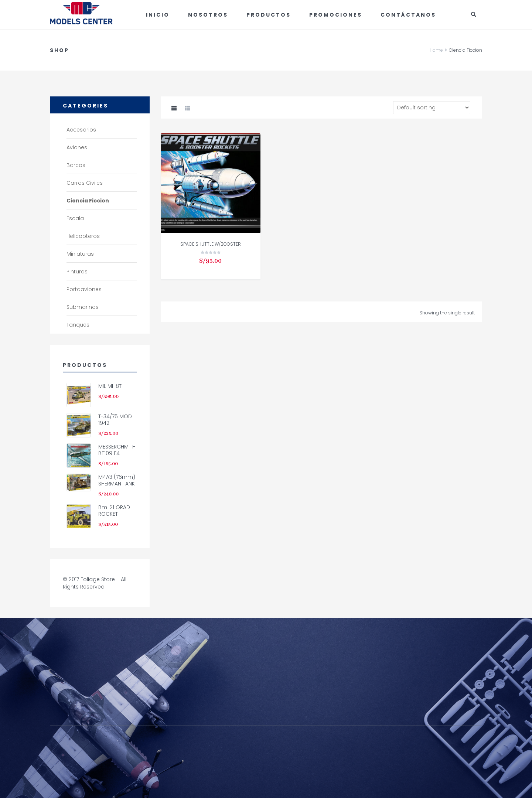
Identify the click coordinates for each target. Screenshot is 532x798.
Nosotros (208, 15)
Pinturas (77, 272)
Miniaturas (80, 254)
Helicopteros (83, 236)
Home (436, 50)
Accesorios (81, 130)
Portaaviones (84, 289)
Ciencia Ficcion (88, 201)
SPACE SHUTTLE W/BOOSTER (211, 244)
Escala (75, 218)
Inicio (158, 15)
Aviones (77, 147)
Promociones (336, 15)
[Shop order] (432, 108)
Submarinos (83, 307)
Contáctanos (408, 15)
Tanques (78, 325)
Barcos (76, 165)
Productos (269, 15)
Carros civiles (85, 183)
